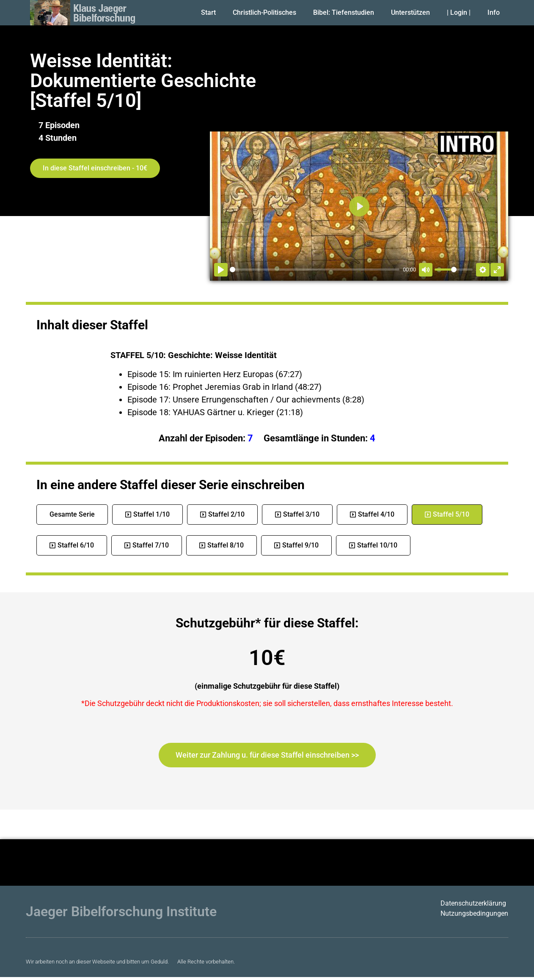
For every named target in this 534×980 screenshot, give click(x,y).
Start (208, 12)
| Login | (459, 12)
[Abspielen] (221, 270)
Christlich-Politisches (264, 12)
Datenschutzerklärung (473, 903)
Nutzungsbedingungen (474, 913)
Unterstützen (410, 12)
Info (494, 12)
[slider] (315, 270)
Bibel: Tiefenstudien (344, 12)
